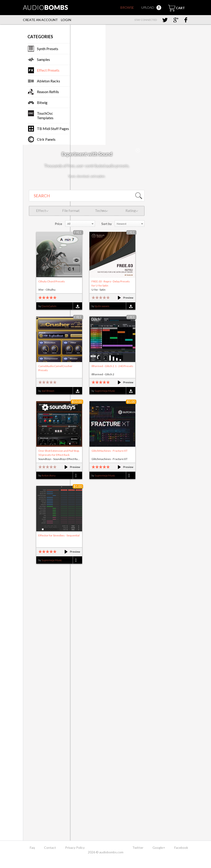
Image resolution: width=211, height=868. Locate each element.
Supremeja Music (105, 391)
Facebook (181, 848)
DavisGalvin (49, 306)
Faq (32, 848)
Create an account (40, 20)
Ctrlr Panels (46, 139)
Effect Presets (48, 70)
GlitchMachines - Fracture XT (110, 451)
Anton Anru (49, 475)
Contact (50, 848)
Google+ (159, 848)
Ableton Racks (49, 81)
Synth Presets (48, 49)
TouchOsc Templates (45, 115)
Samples (43, 59)
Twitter (138, 848)
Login (66, 20)
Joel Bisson (48, 391)
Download (77, 306)
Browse (127, 7)
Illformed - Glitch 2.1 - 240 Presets (112, 366)
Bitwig (42, 102)
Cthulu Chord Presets (52, 281)
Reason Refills (48, 92)
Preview (124, 298)
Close (138, 150)
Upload (151, 7)
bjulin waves (102, 306)
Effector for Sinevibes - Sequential (59, 535)
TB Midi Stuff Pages (53, 128)
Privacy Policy (75, 848)
